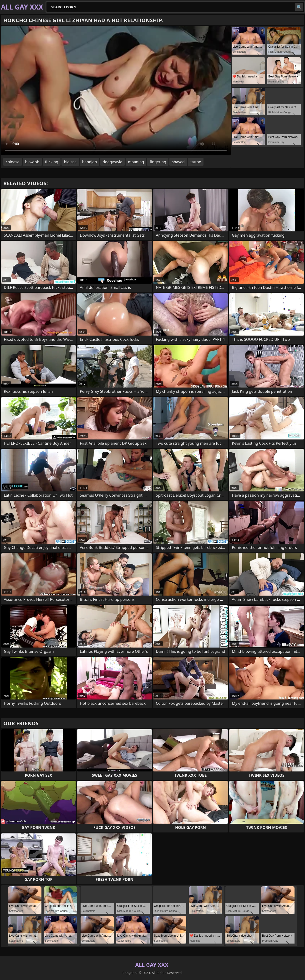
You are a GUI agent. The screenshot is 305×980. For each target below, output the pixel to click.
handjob (90, 162)
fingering (158, 162)
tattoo (196, 162)
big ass (70, 162)
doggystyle (112, 162)
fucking (52, 162)
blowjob (32, 162)
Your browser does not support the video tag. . (116, 91)
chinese (13, 162)
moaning (136, 162)
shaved (178, 162)
